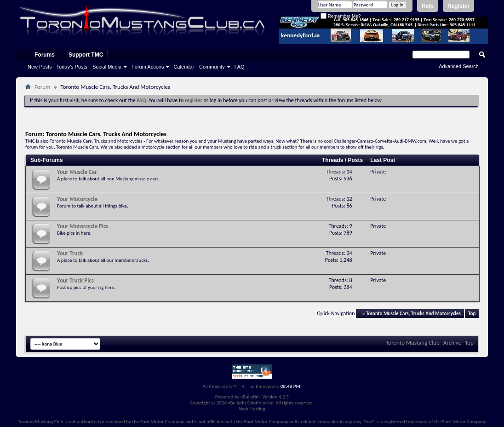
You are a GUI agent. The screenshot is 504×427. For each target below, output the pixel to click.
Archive (452, 343)
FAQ (240, 67)
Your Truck (70, 253)
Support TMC (86, 55)
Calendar (184, 67)
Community (212, 67)
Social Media (107, 67)
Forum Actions (148, 67)
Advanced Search (459, 66)
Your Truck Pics (75, 280)
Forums (45, 55)
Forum (42, 87)
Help (428, 6)
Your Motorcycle (77, 199)
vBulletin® (251, 397)
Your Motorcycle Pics (83, 226)
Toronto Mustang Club (413, 343)
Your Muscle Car (77, 172)
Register (458, 6)
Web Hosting (252, 409)
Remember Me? (341, 16)
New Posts (40, 67)
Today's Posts (72, 67)
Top (472, 314)
